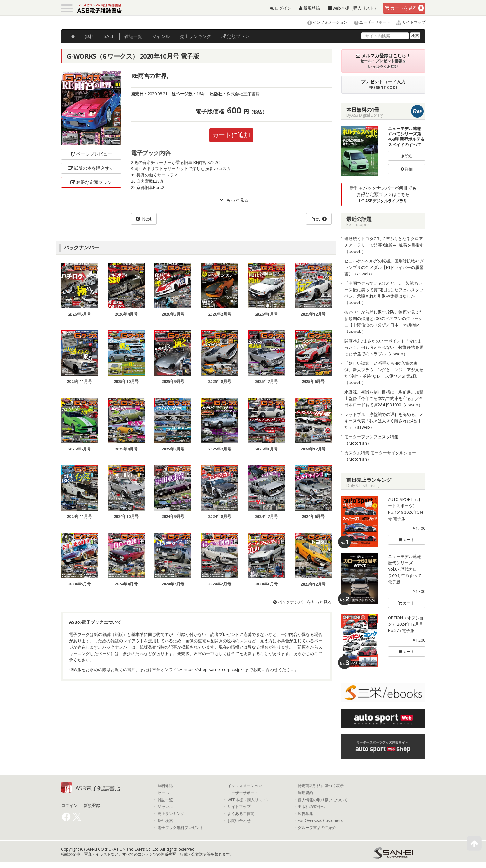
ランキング (196, 36)
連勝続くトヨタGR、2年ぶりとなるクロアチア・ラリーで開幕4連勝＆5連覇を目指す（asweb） (384, 245)
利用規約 (305, 793)
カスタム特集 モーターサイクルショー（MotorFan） (380, 456)
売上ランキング (171, 814)
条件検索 (165, 821)
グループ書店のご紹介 (317, 828)
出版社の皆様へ (311, 807)
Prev (316, 219)
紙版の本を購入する (91, 168)
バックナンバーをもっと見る (302, 602)
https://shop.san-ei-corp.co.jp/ (213, 669)
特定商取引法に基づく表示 (321, 786)
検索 (415, 36)
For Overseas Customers (320, 821)
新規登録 (309, 8)
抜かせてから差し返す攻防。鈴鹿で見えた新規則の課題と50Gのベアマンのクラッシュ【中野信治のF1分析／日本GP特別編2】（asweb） (384, 322)
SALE (109, 36)
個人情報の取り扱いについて (323, 800)
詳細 (407, 169)
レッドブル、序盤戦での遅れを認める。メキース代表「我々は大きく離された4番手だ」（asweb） (384, 421)
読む (407, 156)
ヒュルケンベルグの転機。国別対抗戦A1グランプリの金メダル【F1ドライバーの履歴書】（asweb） (384, 267)
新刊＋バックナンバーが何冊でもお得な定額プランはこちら (383, 194)
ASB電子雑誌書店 (98, 788)
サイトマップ (408, 22)
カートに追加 (231, 135)
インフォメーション (324, 22)
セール (163, 793)
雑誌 (133, 36)
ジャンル (161, 36)
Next (147, 219)
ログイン (281, 8)
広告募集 (305, 814)
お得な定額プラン (91, 182)
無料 (89, 36)
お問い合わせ (239, 821)
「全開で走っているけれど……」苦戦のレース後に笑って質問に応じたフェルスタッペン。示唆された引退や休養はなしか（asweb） (384, 293)
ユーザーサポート (369, 22)
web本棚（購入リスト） (353, 8)
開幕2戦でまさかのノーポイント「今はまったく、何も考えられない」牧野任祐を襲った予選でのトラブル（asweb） (384, 347)
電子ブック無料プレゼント (181, 828)
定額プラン (235, 36)
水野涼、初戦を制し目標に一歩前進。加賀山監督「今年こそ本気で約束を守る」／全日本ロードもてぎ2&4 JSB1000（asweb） (384, 398)
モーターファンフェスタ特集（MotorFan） (371, 440)
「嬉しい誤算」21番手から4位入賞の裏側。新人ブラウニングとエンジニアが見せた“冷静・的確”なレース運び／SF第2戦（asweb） (384, 373)
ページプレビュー (91, 154)
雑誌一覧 (165, 800)
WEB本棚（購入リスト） (249, 800)
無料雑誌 (165, 786)
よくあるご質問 (241, 814)
